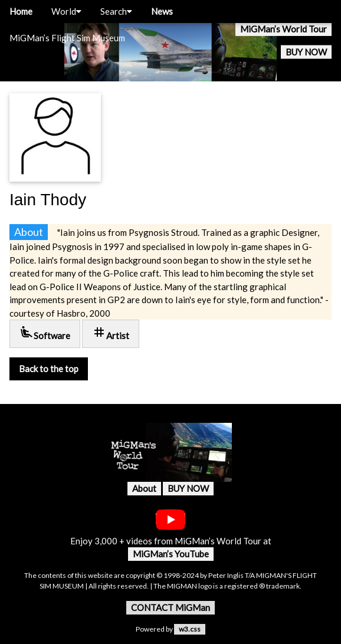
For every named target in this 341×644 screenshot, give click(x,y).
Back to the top (49, 369)
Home (21, 11)
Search (116, 11)
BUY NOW (306, 52)
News (162, 11)
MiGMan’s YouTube (171, 554)
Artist (111, 333)
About (144, 488)
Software (45, 333)
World (66, 11)
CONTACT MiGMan (170, 607)
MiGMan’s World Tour (283, 29)
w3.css (190, 629)
